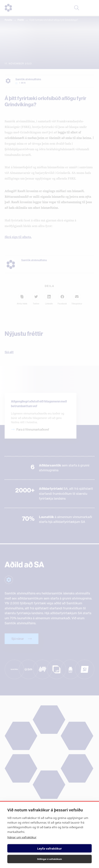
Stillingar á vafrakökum (49, 859)
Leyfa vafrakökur (49, 848)
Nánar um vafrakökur (22, 837)
